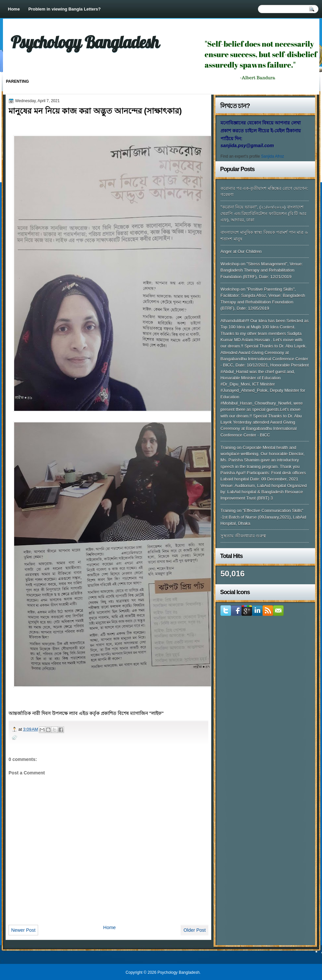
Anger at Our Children (241, 251)
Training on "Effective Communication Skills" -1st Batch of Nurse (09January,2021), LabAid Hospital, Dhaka (263, 517)
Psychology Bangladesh (85, 42)
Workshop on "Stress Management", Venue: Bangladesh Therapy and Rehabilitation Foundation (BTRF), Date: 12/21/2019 (262, 270)
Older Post (195, 930)
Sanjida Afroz (272, 156)
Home (14, 9)
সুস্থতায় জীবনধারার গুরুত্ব (243, 536)
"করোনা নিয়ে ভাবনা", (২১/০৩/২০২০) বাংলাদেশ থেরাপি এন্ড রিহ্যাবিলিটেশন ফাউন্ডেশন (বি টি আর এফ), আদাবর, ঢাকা (263, 213)
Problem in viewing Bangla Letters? (64, 9)
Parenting (17, 81)
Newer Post (23, 930)
